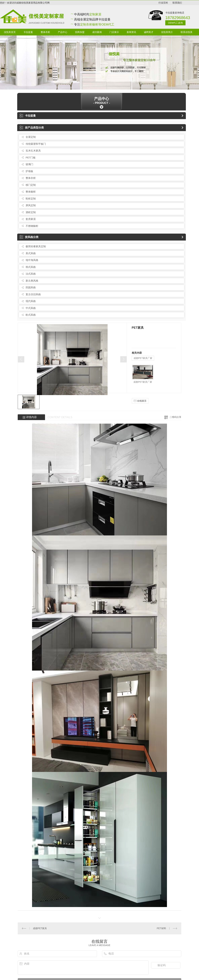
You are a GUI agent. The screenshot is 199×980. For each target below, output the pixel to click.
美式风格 (31, 253)
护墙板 (29, 171)
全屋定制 (31, 137)
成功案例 (97, 32)
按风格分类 (29, 237)
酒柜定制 (31, 212)
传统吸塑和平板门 (36, 144)
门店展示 (114, 32)
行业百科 (163, 3)
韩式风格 (31, 267)
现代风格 (31, 301)
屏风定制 (31, 205)
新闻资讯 (131, 32)
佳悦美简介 (167, 32)
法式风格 (31, 274)
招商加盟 (80, 32)
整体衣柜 (45, 32)
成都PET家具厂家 (143, 358)
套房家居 (31, 219)
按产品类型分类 (32, 128)
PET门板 (31, 158)
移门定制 (31, 185)
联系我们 (177, 3)
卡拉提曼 (28, 32)
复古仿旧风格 (33, 294)
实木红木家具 (33, 151)
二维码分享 (175, 417)
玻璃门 (29, 164)
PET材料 (161, 928)
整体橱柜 (31, 192)
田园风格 (31, 287)
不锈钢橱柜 (32, 226)
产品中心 (63, 32)
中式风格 (31, 308)
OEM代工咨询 (175, 23)
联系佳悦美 (187, 32)
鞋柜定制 (31, 199)
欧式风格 (31, 315)
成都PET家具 (40, 928)
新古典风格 (32, 281)
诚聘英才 (149, 32)
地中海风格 (32, 260)
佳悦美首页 (10, 32)
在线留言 (140, 401)
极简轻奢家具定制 (36, 246)
